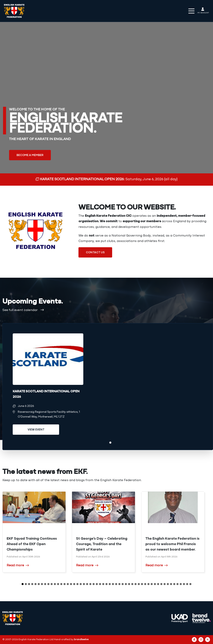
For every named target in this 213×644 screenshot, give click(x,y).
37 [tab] (139, 584)
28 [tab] (110, 584)
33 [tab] (126, 584)
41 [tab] (152, 584)
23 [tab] (94, 584)
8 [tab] (45, 584)
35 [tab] (132, 584)
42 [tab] (155, 584)
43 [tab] (158, 584)
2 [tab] (26, 584)
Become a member (30, 155)
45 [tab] (165, 584)
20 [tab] (84, 584)
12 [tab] (58, 584)
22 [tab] (90, 584)
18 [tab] (77, 584)
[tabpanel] (48, 387)
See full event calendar (23, 310)
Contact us (95, 253)
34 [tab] (129, 584)
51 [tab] (184, 584)
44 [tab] (161, 584)
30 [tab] (116, 584)
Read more (18, 565)
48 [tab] (174, 584)
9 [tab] (48, 584)
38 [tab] (142, 584)
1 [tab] (110, 443)
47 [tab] (171, 584)
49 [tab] (177, 584)
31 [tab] (119, 584)
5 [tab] (35, 584)
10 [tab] (52, 584)
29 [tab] (113, 584)
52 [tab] (187, 584)
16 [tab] (71, 584)
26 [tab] (103, 584)
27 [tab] (106, 584)
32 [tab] (123, 584)
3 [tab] (29, 584)
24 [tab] (97, 584)
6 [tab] (39, 584)
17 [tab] (74, 584)
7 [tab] (42, 584)
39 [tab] (145, 584)
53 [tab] (190, 584)
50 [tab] (181, 584)
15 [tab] (68, 584)
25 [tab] (100, 584)
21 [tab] (87, 584)
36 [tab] (136, 584)
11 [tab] (55, 584)
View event (36, 430)
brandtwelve (81, 640)
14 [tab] (65, 584)
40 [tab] (148, 584)
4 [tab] (32, 584)
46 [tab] (168, 584)
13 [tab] (61, 584)
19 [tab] (81, 584)
